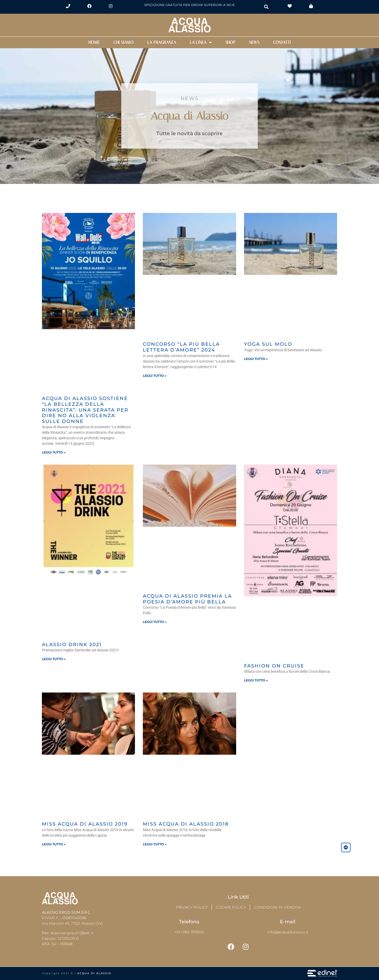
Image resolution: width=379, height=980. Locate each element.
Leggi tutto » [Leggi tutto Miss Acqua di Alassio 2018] (155, 844)
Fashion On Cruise (274, 666)
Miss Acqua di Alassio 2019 (85, 824)
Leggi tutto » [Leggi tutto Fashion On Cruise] (256, 680)
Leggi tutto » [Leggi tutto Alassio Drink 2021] (54, 659)
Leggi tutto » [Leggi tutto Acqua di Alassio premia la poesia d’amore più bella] (155, 622)
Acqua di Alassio (94, 973)
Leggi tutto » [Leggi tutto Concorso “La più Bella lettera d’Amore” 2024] (155, 376)
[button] (266, 7)
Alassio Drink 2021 (72, 645)
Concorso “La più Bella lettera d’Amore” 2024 (181, 347)
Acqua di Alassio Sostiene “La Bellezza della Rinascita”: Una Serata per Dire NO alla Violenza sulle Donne (85, 410)
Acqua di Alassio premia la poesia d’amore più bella (187, 599)
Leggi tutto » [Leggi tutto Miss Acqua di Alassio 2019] (54, 844)
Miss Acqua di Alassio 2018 (186, 824)
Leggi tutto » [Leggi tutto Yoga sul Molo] (256, 359)
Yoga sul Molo (268, 344)
